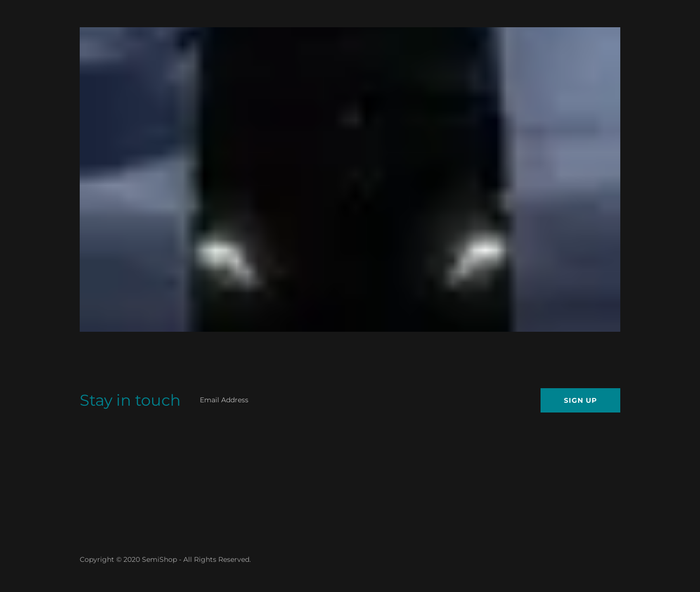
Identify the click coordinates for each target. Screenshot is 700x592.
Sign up (580, 400)
